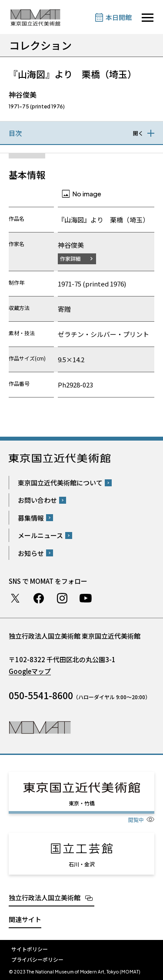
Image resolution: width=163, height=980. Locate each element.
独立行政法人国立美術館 (45, 897)
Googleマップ (30, 671)
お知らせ (31, 553)
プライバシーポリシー (37, 959)
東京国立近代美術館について (60, 483)
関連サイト (25, 919)
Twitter (15, 598)
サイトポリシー (30, 949)
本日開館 (119, 17)
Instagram (62, 598)
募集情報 (31, 518)
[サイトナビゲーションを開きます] (148, 18)
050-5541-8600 (41, 695)
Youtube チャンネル (86, 598)
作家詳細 (70, 258)
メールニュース (40, 535)
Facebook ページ (39, 598)
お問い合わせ (37, 500)
